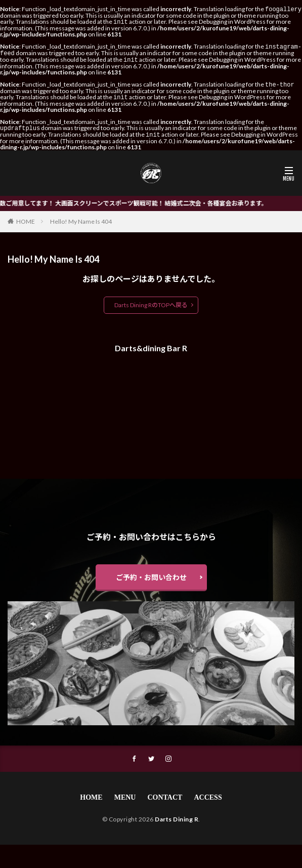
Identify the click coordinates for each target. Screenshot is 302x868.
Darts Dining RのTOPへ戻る (151, 300)
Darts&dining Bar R (151, 343)
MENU (125, 793)
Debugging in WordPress (232, 21)
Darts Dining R (177, 815)
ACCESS (208, 793)
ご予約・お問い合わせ (151, 573)
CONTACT (165, 793)
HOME (26, 217)
